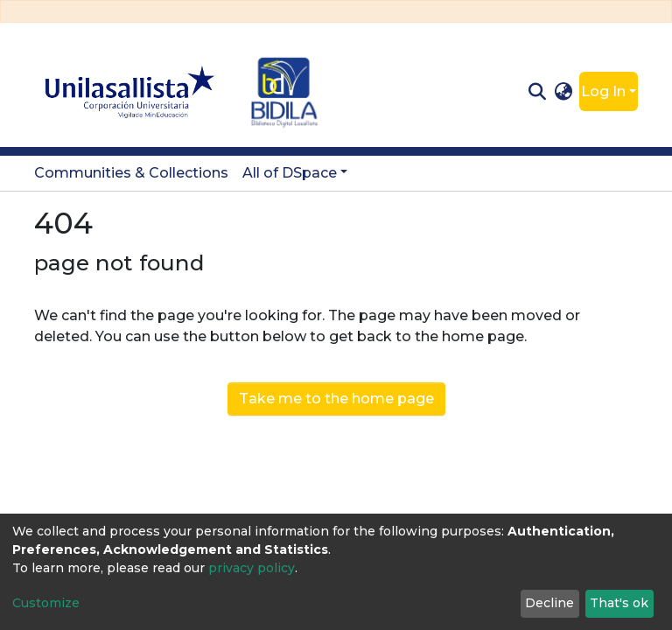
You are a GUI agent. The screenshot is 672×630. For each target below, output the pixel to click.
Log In (603, 91)
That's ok (619, 603)
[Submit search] (537, 92)
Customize (46, 603)
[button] (564, 92)
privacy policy (252, 568)
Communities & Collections (131, 173)
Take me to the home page (336, 399)
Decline (549, 603)
